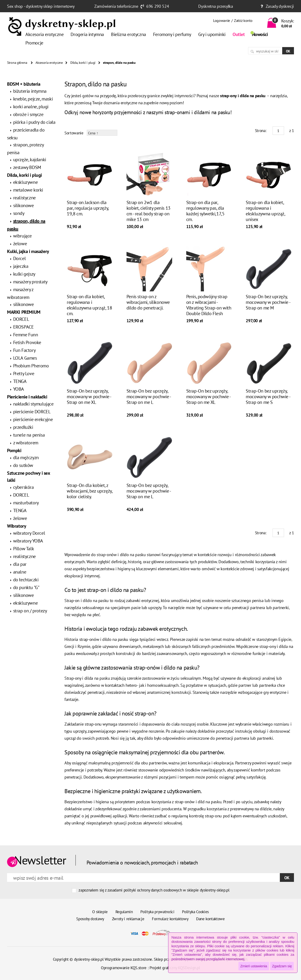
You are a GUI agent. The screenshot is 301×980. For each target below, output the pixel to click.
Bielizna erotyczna (129, 34)
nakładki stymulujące (33, 404)
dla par (20, 564)
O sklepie (100, 912)
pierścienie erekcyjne (33, 419)
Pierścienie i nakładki (27, 397)
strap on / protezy (30, 611)
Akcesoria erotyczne (44, 34)
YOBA (19, 389)
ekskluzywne (26, 182)
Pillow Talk (24, 549)
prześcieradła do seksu (26, 134)
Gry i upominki (212, 34)
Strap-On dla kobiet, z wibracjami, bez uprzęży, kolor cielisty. (89, 491)
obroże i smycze (28, 114)
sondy (19, 213)
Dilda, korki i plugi (83, 63)
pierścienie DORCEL (32, 412)
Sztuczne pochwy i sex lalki (29, 477)
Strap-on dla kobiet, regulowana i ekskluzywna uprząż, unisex (265, 211)
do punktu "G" (26, 587)
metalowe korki (28, 190)
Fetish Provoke (27, 342)
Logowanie (222, 20)
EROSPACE (24, 327)
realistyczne (24, 198)
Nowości (260, 34)
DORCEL (21, 319)
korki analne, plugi (31, 107)
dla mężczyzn (26, 458)
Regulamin (124, 912)
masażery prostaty (30, 282)
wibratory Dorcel (29, 533)
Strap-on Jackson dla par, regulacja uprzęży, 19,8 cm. (88, 208)
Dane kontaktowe (210, 919)
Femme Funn (26, 335)
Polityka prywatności (157, 912)
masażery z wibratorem (20, 293)
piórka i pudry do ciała (34, 122)
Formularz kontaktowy (170, 919)
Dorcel (20, 258)
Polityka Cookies (195, 912)
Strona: (261, 131)
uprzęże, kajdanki (30, 160)
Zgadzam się (282, 966)
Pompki (14, 450)
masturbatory (26, 503)
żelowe (20, 244)
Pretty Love (24, 374)
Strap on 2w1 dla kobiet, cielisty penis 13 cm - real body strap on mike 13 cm (149, 211)
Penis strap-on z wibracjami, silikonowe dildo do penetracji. (148, 302)
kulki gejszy (24, 274)
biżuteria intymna (30, 91)
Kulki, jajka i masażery (28, 251)
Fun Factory (24, 350)
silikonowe (24, 205)
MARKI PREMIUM (24, 312)
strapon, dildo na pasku (26, 225)
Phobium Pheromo (31, 366)
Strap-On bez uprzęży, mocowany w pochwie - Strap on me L (149, 397)
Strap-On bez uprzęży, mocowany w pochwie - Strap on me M (268, 302)
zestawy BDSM (27, 167)
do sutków (23, 465)
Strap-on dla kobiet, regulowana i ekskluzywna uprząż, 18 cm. (89, 305)
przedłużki (23, 427)
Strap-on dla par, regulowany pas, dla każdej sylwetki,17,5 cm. (205, 211)
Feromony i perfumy (172, 34)
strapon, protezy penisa (25, 149)
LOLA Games (25, 358)
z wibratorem (26, 443)
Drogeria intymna (87, 34)
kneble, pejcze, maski (33, 99)
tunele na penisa (29, 435)
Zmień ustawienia (254, 966)
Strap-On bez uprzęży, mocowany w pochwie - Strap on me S (268, 397)
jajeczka (21, 266)
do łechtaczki (26, 580)
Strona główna (17, 63)
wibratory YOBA (28, 541)
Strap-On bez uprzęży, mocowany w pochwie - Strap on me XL (89, 397)
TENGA (20, 381)
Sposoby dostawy (90, 919)
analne (20, 572)
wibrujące (22, 236)
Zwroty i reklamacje (128, 919)
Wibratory (17, 526)
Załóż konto (243, 20)
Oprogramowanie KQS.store (124, 968)
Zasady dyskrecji (280, 6)
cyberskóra (24, 487)
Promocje (34, 43)
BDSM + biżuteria (24, 84)
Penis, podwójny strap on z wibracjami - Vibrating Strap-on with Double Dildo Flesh (209, 305)
